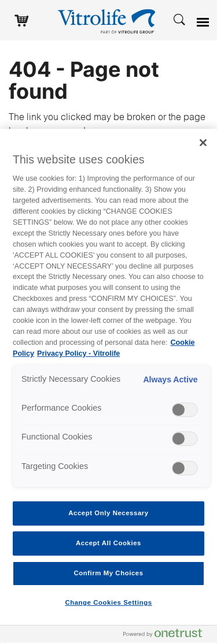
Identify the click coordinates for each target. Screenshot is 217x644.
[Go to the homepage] (109, 20)
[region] (108, 386)
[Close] (203, 143)
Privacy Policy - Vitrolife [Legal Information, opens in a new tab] (78, 353)
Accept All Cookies (108, 543)
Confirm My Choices (108, 573)
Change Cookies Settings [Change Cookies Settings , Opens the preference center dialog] (108, 602)
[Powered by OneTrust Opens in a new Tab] (167, 636)
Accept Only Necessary (108, 513)
